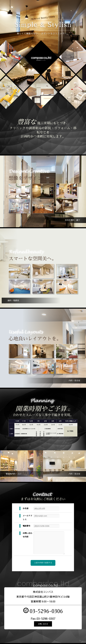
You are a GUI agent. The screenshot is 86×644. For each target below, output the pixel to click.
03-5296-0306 (46, 612)
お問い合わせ (43, 625)
